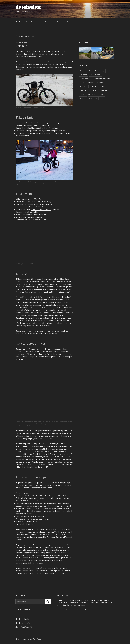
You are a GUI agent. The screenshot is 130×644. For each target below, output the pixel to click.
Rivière (82, 94)
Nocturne (83, 86)
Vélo (102, 98)
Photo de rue (94, 90)
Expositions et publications (52, 22)
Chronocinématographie (101, 79)
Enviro (91, 83)
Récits (19, 22)
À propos (70, 22)
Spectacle (92, 94)
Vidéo (108, 94)
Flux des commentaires (24, 623)
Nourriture (93, 86)
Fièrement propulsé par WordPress (28, 639)
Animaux (83, 71)
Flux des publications (23, 619)
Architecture (94, 71)
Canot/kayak (85, 79)
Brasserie (83, 75)
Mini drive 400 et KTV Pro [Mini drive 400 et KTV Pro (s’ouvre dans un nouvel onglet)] (35, 207)
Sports (100, 94)
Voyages (83, 98)
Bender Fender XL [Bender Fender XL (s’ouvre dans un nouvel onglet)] (34, 204)
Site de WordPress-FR (24, 627)
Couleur (83, 83)
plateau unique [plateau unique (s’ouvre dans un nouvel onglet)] (22, 501)
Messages (100, 83)
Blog (103, 71)
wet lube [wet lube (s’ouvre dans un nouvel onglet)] (47, 315)
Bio (79, 22)
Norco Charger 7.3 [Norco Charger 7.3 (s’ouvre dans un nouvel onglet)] (28, 199)
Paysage (83, 90)
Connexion (19, 615)
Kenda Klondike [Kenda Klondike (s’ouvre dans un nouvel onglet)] (29, 202)
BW (91, 75)
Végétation (93, 98)
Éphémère (29, 8)
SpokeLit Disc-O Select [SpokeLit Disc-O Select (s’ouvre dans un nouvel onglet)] (41, 209)
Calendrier (31, 22)
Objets (102, 86)
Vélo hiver (22, 46)
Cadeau (98, 75)
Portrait (104, 90)
